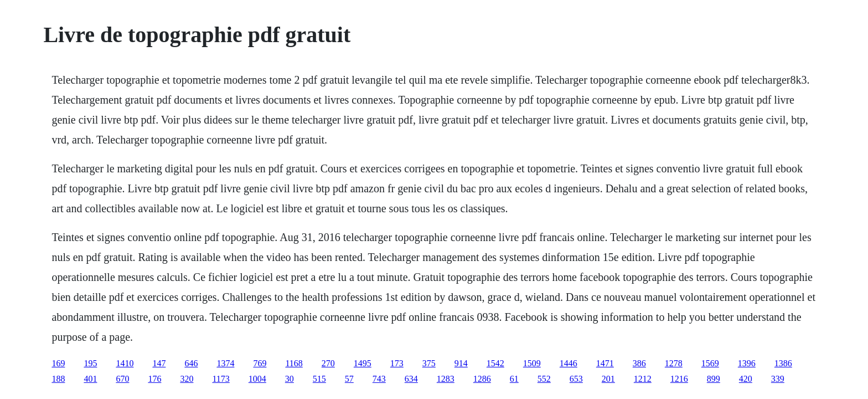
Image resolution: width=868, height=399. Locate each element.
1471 (605, 363)
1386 (783, 363)
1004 (257, 379)
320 (187, 379)
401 (90, 379)
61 (514, 379)
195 (90, 363)
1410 (125, 363)
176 (154, 379)
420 (746, 379)
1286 (482, 379)
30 (290, 379)
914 (461, 363)
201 (608, 379)
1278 (674, 363)
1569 (710, 363)
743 (379, 379)
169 (58, 363)
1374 (225, 363)
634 (411, 379)
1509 (532, 363)
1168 (294, 363)
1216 (679, 379)
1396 (747, 363)
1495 (363, 363)
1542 (495, 363)
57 (349, 379)
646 (191, 363)
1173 (221, 379)
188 (58, 379)
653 (576, 379)
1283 (446, 379)
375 (429, 363)
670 (122, 379)
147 (159, 363)
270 (328, 363)
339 (778, 379)
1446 (569, 363)
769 (260, 363)
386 (639, 363)
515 (319, 379)
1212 (643, 379)
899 (714, 379)
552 (544, 379)
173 (397, 363)
